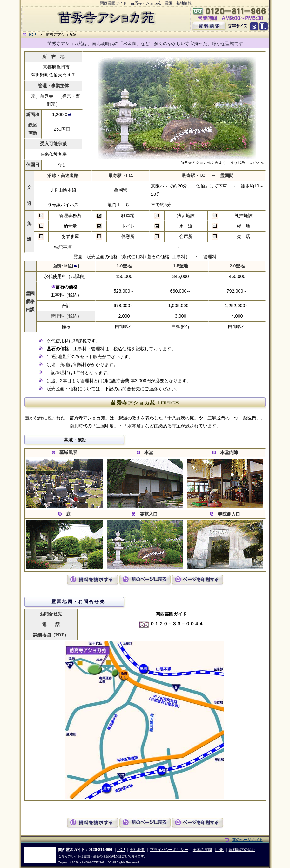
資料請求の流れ (242, 850)
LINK (220, 850)
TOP (32, 35)
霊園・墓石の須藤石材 (99, 856)
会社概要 (137, 850)
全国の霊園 (202, 850)
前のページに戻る (247, 840)
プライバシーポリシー (169, 850)
